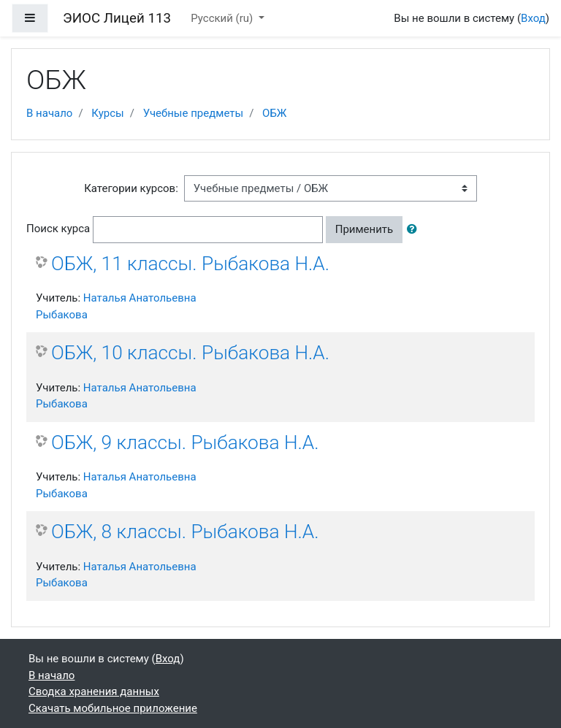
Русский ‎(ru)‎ (223, 18)
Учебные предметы (193, 113)
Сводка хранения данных (94, 691)
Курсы (107, 113)
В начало (49, 113)
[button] (415, 230)
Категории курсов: (131, 188)
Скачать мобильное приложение (113, 708)
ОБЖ (274, 113)
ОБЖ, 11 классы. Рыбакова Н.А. (190, 264)
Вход (533, 18)
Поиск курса (58, 229)
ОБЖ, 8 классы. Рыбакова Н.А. (185, 532)
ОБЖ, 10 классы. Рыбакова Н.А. (190, 353)
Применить (365, 229)
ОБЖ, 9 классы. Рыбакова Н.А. (185, 442)
